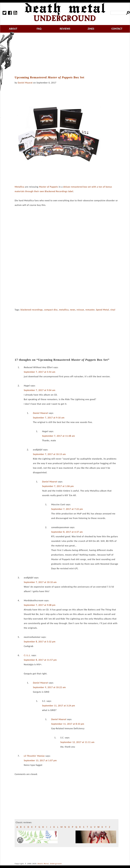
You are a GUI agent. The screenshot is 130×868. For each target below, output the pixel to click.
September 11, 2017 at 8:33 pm (68, 724)
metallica (64, 310)
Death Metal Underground (50, 864)
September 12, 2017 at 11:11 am (77, 742)
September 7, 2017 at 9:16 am (49, 418)
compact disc (51, 310)
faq (39, 29)
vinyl (113, 310)
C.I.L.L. (27, 655)
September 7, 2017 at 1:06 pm (58, 486)
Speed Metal (103, 310)
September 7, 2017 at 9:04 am (40, 390)
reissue (80, 310)
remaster (90, 310)
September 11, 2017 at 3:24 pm (59, 706)
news (73, 310)
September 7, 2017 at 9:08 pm (40, 605)
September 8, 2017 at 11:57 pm (40, 660)
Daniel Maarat (25, 83)
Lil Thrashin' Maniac (34, 756)
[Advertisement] (68, 54)
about (13, 29)
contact (117, 29)
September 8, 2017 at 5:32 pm (40, 642)
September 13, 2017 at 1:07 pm (40, 760)
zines (91, 29)
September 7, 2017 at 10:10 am (40, 582)
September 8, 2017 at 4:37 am (67, 532)
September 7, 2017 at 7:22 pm (67, 509)
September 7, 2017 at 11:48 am (58, 436)
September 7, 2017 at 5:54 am (40, 372)
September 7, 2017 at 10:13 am (49, 454)
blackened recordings (32, 310)
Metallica (19, 187)
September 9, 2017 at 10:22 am (49, 687)
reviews (65, 29)
